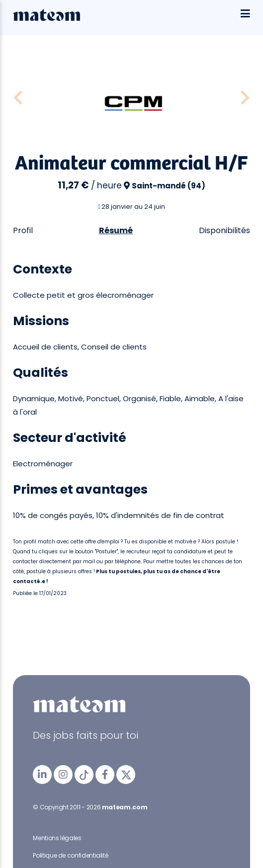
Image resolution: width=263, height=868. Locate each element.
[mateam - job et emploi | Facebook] (105, 775)
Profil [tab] (23, 230)
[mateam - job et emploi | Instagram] (63, 775)
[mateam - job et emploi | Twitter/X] (126, 775)
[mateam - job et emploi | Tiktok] (84, 775)
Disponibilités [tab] (224, 230)
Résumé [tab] (116, 230)
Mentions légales (57, 838)
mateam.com (125, 807)
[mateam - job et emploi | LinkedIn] (42, 775)
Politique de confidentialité (70, 855)
